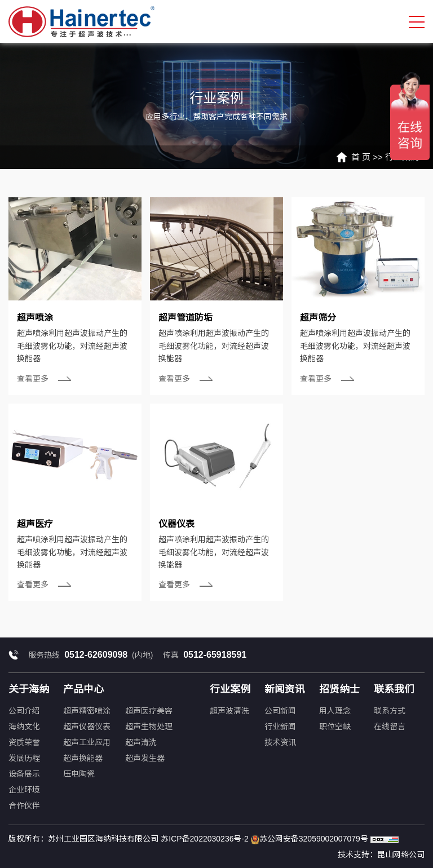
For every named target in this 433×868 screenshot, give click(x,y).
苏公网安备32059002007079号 (310, 839)
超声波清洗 (229, 711)
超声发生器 (145, 758)
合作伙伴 (24, 805)
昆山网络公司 (401, 854)
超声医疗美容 (149, 711)
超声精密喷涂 (87, 711)
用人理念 (335, 711)
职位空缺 (335, 727)
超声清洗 (141, 742)
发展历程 (24, 758)
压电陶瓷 (79, 774)
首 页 (361, 157)
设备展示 (24, 774)
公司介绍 (24, 711)
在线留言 (390, 727)
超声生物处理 (149, 727)
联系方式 (390, 711)
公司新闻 (280, 711)
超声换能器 (83, 758)
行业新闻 (280, 727)
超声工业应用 (87, 742)
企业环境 (24, 790)
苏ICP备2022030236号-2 (205, 839)
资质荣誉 (24, 742)
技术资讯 (280, 742)
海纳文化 (24, 727)
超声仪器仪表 (87, 727)
